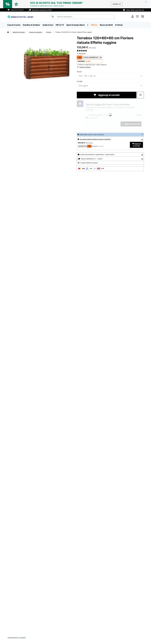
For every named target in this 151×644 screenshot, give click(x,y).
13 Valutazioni (81, 54)
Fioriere (49, 32)
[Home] (10, 32)
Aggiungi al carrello (107, 95)
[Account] (133, 17)
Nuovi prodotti (106, 25)
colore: (80, 81)
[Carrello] (142, 17)
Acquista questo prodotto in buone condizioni (95, 139)
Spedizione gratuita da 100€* (42, 10)
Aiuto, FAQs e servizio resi (135, 10)
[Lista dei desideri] (137, 17)
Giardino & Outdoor (19, 32)
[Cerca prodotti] (82, 17)
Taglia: (79, 72)
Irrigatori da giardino (36, 32)
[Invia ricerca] (53, 17)
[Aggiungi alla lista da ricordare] (141, 95)
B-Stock (119, 25)
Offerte (94, 25)
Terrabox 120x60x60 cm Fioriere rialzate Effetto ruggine (74, 32)
